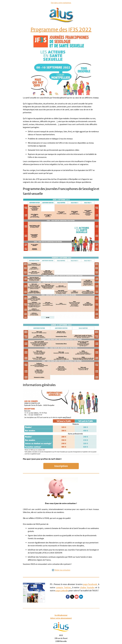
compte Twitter (63, 587)
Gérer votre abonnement (61, 618)
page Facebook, (90, 584)
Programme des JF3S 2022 (61, 30)
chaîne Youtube (87, 587)
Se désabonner (61, 615)
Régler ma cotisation (62, 570)
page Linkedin (62, 591)
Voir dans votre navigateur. (61, 3)
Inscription (61, 466)
